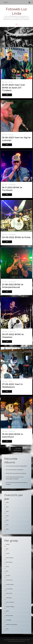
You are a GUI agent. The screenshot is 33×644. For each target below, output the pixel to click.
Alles (3, 82)
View (7, 95)
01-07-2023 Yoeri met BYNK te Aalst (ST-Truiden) (13, 88)
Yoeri (6, 82)
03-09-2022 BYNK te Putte (16, 237)
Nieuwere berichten (18, 450)
